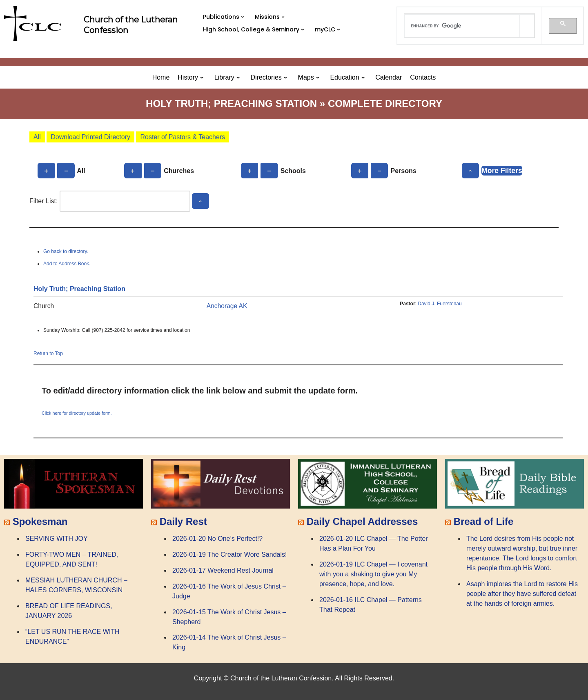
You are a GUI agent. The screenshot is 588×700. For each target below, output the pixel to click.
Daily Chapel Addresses (362, 521)
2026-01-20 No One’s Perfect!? (217, 539)
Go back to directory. (66, 251)
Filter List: (43, 201)
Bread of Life (484, 521)
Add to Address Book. (67, 264)
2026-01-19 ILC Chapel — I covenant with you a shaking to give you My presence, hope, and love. (373, 574)
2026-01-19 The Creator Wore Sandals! (229, 554)
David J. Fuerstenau (440, 304)
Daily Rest (183, 521)
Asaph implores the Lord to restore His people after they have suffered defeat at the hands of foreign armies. (522, 594)
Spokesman (40, 521)
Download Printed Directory (90, 137)
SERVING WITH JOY (57, 539)
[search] (462, 26)
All (37, 137)
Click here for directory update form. (77, 413)
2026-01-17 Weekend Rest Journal (223, 570)
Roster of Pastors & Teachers (183, 137)
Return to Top (48, 353)
